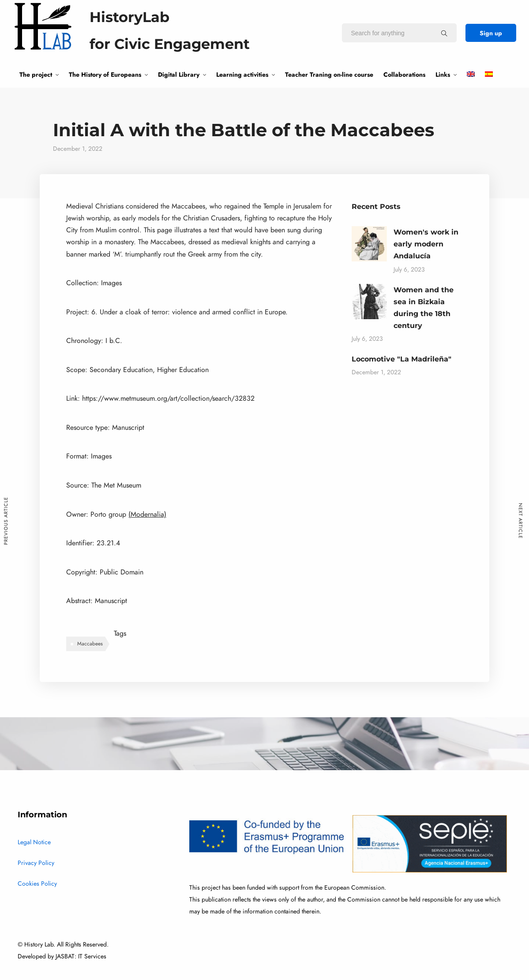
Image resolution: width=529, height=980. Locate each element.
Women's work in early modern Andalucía (426, 244)
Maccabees (90, 644)
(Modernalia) (147, 514)
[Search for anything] (444, 33)
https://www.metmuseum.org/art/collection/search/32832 (168, 399)
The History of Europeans (105, 75)
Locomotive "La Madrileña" (401, 359)
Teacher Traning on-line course (329, 75)
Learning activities (242, 75)
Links (443, 75)
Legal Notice (34, 842)
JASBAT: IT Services (81, 956)
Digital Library (179, 75)
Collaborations (404, 75)
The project (36, 75)
